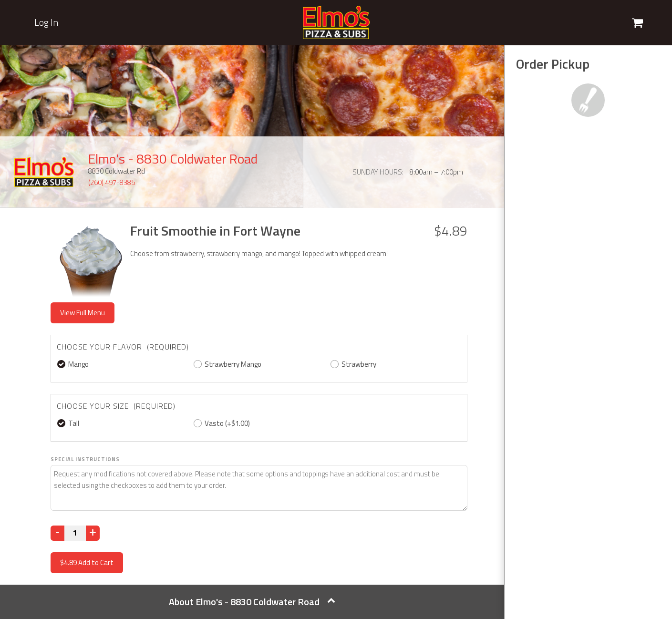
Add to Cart (87, 562)
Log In (46, 22)
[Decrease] (57, 533)
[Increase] (93, 533)
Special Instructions (85, 459)
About (252, 602)
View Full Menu (83, 313)
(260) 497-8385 (112, 182)
